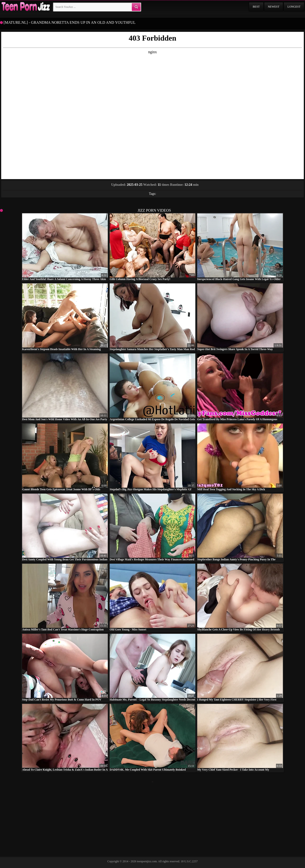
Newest (274, 7)
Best (256, 7)
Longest (294, 7)
